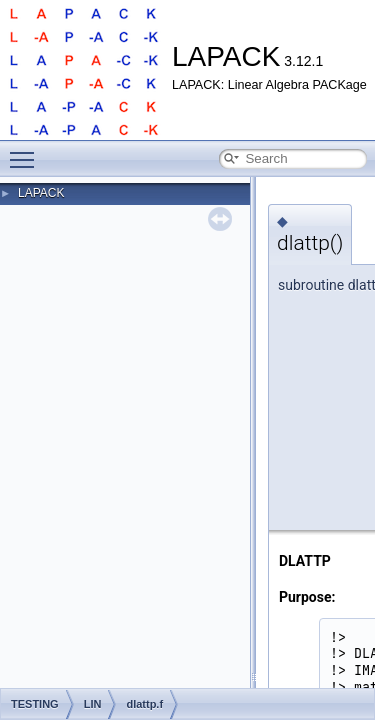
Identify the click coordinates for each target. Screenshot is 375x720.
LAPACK (41, 193)
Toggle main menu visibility (27, 151)
